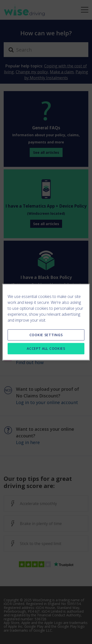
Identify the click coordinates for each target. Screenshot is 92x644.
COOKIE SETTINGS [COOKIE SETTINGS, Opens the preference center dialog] (46, 335)
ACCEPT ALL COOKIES (46, 349)
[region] (46, 322)
